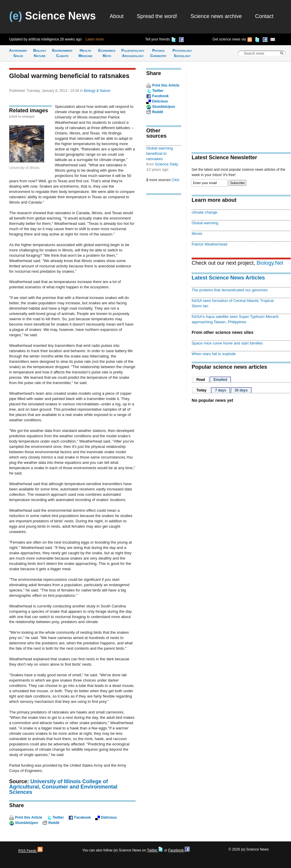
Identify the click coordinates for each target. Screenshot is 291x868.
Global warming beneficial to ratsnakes (160, 153)
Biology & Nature (97, 91)
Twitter (58, 817)
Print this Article (29, 817)
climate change (204, 212)
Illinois (197, 234)
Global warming (205, 223)
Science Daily (167, 164)
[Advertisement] (164, 291)
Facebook (83, 817)
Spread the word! (157, 16)
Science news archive (216, 16)
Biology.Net (270, 263)
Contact (264, 16)
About (117, 16)
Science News (52, 16)
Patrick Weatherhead (209, 244)
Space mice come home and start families (227, 343)
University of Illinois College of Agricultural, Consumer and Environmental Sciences (63, 787)
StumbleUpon (27, 823)
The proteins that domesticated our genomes (230, 290)
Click (175, 180)
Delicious (109, 817)
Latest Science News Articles (228, 278)
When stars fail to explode (214, 354)
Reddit (54, 823)
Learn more (95, 39)
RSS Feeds (31, 851)
